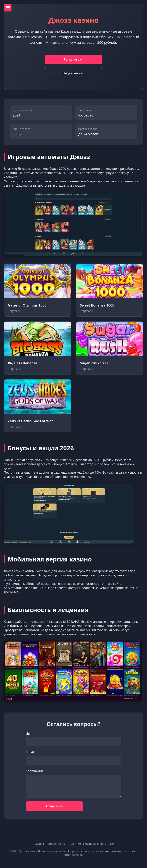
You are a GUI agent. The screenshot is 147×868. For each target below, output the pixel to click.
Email (30, 752)
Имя (29, 734)
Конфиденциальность (92, 844)
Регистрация (73, 59)
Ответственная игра (61, 844)
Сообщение (35, 771)
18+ (112, 844)
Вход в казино (73, 73)
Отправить (54, 806)
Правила (38, 844)
